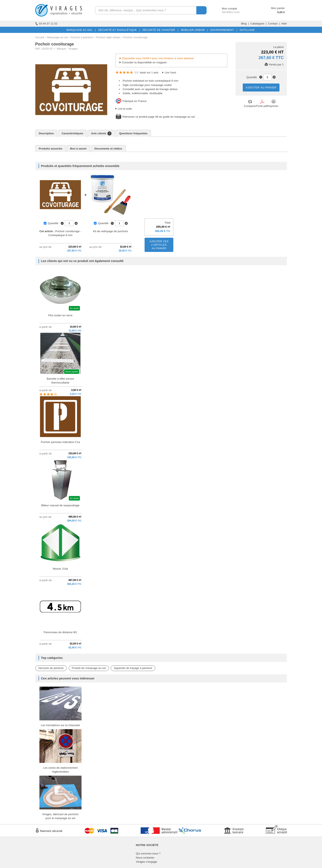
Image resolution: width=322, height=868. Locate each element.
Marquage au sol (57, 37)
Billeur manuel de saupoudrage (60, 505)
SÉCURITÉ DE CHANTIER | (160, 30)
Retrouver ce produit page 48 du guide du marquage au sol (159, 117)
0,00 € (281, 12)
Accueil (40, 37)
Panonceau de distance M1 (60, 632)
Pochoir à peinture (82, 37)
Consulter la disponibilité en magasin (144, 62)
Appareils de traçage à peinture (133, 668)
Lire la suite (125, 109)
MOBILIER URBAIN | (194, 30)
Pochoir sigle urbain (108, 37)
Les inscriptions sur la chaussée (60, 725)
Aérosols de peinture (51, 668)
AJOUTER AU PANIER (261, 87)
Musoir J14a (60, 569)
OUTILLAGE (246, 30)
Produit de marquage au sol (89, 668)
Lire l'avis (170, 72)
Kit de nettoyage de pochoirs (110, 231)
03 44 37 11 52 (46, 24)
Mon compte (226, 9)
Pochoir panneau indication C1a (60, 442)
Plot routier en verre (60, 315)
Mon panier (278, 8)
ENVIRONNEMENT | (223, 30)
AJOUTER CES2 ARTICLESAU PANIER (159, 245)
